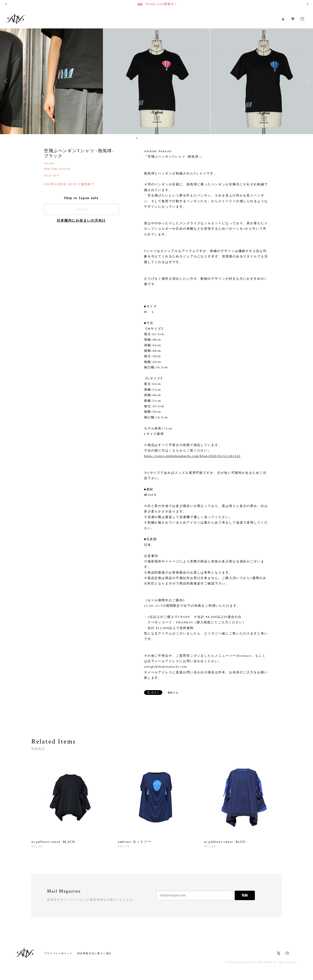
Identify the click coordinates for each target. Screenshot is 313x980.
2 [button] (140, 138)
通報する (173, 693)
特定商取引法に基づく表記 (94, 953)
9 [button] (162, 138)
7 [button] (155, 138)
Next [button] (306, 81)
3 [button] (143, 138)
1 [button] (137, 138)
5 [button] (149, 138)
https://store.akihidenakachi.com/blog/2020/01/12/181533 (192, 456)
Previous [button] (7, 81)
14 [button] (177, 138)
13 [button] (174, 138)
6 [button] (152, 138)
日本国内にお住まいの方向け (81, 221)
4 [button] (146, 138)
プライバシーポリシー (58, 953)
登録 (245, 895)
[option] (157, 81)
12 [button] (171, 138)
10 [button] (165, 138)
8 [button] (159, 138)
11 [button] (168, 138)
